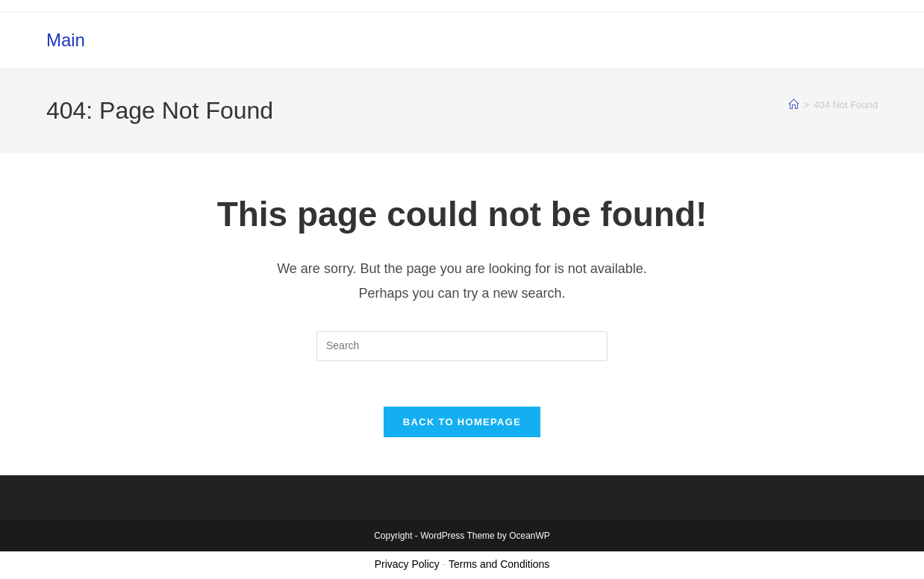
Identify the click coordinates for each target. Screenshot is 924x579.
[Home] (794, 105)
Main (66, 40)
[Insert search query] (462, 346)
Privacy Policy (407, 564)
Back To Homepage (462, 422)
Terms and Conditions (499, 564)
